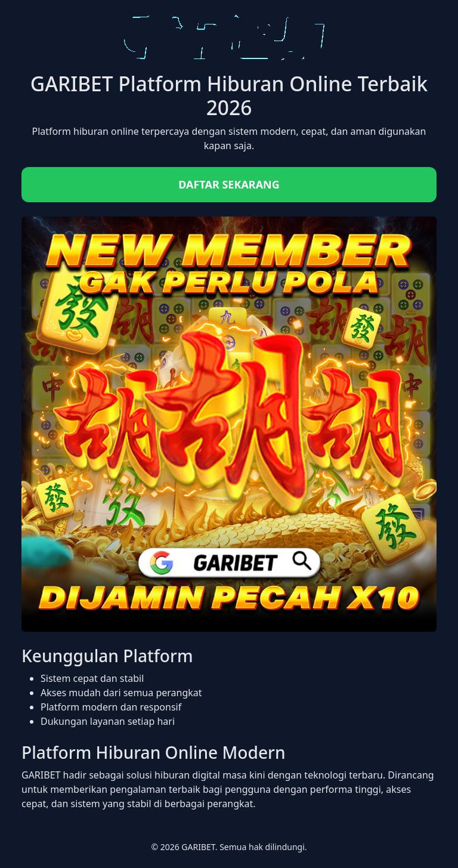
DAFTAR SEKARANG (229, 184)
